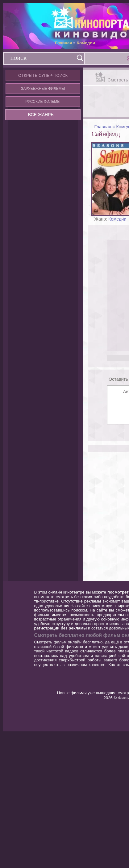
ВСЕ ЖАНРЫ (41, 115)
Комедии (86, 43)
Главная (63, 43)
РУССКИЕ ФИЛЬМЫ (43, 102)
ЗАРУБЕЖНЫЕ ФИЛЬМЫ (43, 89)
